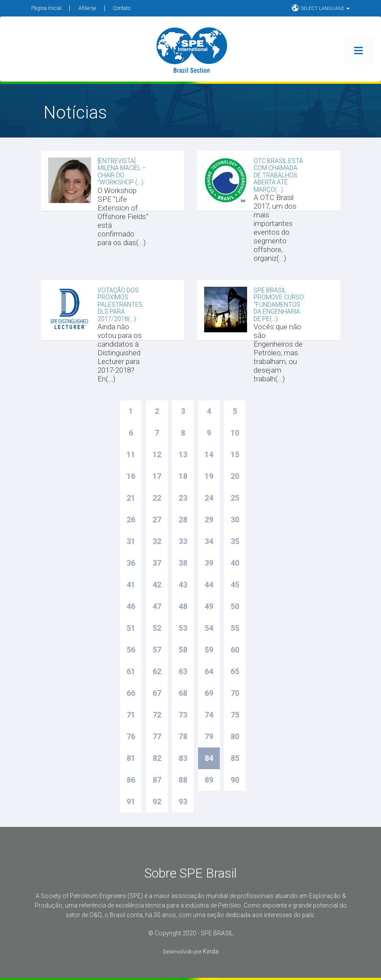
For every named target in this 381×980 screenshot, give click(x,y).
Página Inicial (46, 8)
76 (131, 736)
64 (209, 671)
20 (235, 476)
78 (183, 736)
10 (235, 433)
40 (235, 563)
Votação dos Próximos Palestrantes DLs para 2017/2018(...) (120, 305)
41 (131, 585)
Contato (122, 8)
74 (209, 715)
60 (235, 650)
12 (157, 454)
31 (131, 541)
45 (235, 585)
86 (131, 780)
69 (209, 693)
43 (183, 585)
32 (157, 541)
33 (183, 541)
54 (209, 628)
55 (235, 628)
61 (131, 671)
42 (157, 585)
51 (131, 628)
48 (183, 606)
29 (209, 519)
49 (209, 606)
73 (183, 715)
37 (157, 563)
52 (157, 628)
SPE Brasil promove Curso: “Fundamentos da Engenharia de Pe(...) (279, 305)
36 (131, 563)
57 (157, 650)
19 (209, 476)
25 (235, 498)
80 (235, 736)
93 (183, 801)
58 (183, 650)
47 (157, 606)
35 (235, 541)
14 (209, 454)
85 (235, 758)
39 (209, 563)
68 (183, 693)
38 (183, 563)
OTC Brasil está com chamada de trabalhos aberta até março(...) (278, 175)
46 (131, 606)
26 (131, 519)
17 (157, 476)
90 (235, 780)
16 (131, 476)
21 (131, 498)
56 (131, 650)
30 (235, 519)
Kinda (211, 951)
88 (183, 780)
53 (183, 628)
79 (209, 736)
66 (131, 693)
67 (157, 693)
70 (235, 693)
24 (209, 498)
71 (131, 715)
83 (183, 758)
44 (209, 585)
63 (183, 671)
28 (183, 519)
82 (157, 758)
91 (131, 801)
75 (235, 715)
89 (209, 780)
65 (235, 671)
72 (157, 715)
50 (235, 606)
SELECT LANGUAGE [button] (321, 8)
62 (157, 671)
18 (183, 476)
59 (209, 650)
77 (157, 736)
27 (157, 519)
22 (157, 498)
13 (183, 454)
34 (209, 541)
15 (235, 454)
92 (157, 801)
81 (131, 758)
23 (183, 498)
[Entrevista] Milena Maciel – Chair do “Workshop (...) (122, 172)
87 (157, 780)
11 (131, 454)
